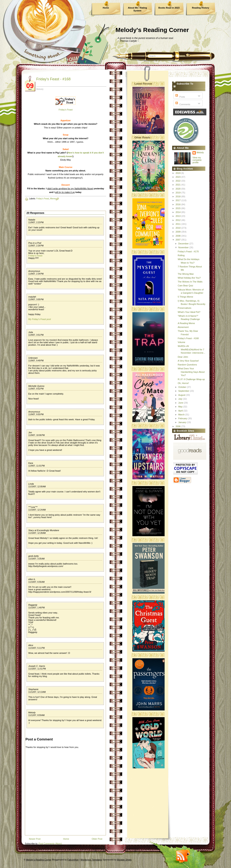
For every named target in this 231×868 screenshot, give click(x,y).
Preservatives (184, 308)
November (184, 247)
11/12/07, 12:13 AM (37, 692)
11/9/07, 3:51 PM (36, 335)
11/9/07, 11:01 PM (36, 466)
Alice (31, 645)
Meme (53, 199)
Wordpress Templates (91, 860)
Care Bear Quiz (185, 286)
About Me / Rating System (137, 9)
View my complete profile (197, 160)
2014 (178, 212)
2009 (178, 232)
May (181, 407)
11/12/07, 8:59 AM (36, 715)
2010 (178, 228)
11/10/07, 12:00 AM (37, 487)
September (184, 391)
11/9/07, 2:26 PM (36, 246)
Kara (31, 463)
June (181, 403)
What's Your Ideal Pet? (189, 312)
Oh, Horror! (183, 383)
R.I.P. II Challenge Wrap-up (191, 379)
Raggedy (33, 605)
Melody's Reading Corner (152, 30)
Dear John (183, 357)
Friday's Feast (66, 110)
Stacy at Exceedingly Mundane (44, 530)
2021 (178, 185)
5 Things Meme (185, 297)
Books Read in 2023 (169, 8)
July (181, 399)
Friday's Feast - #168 (53, 79)
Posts (180, 97)
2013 (178, 216)
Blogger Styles (124, 860)
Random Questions (187, 365)
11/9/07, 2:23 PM (36, 222)
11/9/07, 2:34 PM (36, 274)
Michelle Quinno (36, 386)
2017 (178, 200)
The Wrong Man (186, 274)
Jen (30, 432)
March (182, 415)
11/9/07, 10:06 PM (36, 435)
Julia (31, 332)
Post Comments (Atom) (50, 844)
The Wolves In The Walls (190, 282)
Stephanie (33, 689)
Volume (181, 342)
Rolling (181, 255)
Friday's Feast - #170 (188, 251)
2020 (178, 189)
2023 (178, 177)
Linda (31, 484)
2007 (178, 240)
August (182, 395)
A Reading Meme (186, 323)
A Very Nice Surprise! (188, 361)
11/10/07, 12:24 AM (37, 510)
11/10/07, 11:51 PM (37, 669)
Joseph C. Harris (37, 666)
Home (106, 8)
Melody (32, 712)
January (183, 422)
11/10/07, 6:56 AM (36, 582)
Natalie (32, 220)
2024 (178, 173)
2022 (178, 181)
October (183, 387)
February (183, 418)
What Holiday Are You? (189, 278)
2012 (178, 220)
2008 (178, 236)
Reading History (200, 8)
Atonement (183, 327)
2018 (178, 196)
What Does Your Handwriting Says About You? (191, 372)
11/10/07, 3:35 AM (36, 559)
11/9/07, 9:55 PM (36, 414)
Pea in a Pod (35, 243)
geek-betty (34, 556)
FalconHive (73, 860)
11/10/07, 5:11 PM (36, 648)
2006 (178, 426)
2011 (178, 224)
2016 (178, 204)
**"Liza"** (33, 507)
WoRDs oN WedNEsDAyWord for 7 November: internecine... (191, 349)
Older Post (97, 839)
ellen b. (32, 579)
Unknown (33, 358)
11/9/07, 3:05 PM (36, 299)
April (181, 411)
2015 (178, 208)
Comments (182, 104)
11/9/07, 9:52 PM (36, 389)
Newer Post (35, 839)
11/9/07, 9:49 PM (36, 361)
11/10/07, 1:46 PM (36, 608)
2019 (178, 193)
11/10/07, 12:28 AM (37, 533)
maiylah (32, 297)
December (184, 244)
